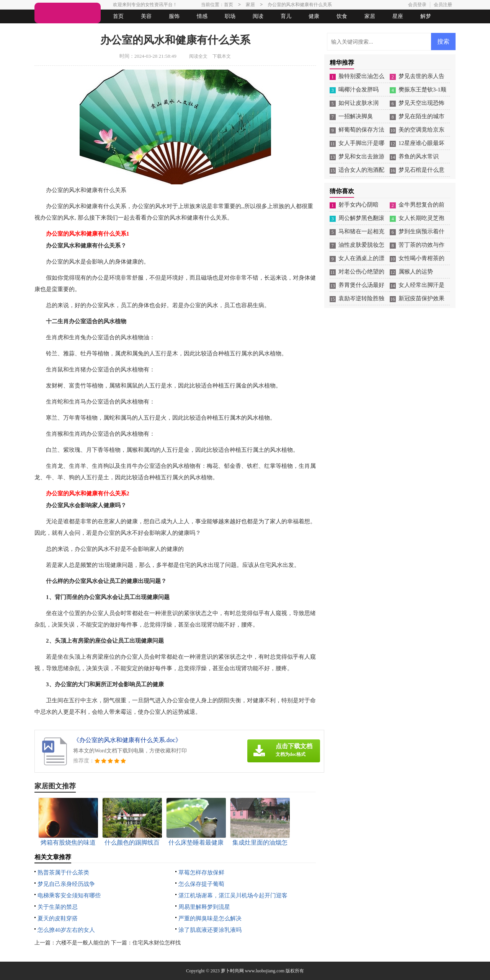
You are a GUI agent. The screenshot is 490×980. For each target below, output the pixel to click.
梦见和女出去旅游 (361, 156)
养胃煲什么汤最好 (361, 285)
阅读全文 (198, 56)
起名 (133, 30)
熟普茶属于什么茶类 (63, 873)
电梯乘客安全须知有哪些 (69, 895)
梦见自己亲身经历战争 (66, 884)
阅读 (258, 16)
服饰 (174, 16)
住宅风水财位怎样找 (157, 943)
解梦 (426, 16)
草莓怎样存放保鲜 (201, 873)
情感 (202, 16)
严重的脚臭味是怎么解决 (210, 918)
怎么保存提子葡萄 (201, 884)
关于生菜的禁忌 (58, 907)
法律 (105, 30)
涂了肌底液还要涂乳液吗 (210, 930)
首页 (118, 16)
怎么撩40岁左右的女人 (66, 930)
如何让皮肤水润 (359, 103)
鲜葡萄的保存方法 (361, 130)
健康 (314, 16)
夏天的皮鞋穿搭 (58, 918)
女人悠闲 (77, 30)
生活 (49, 30)
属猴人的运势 (416, 272)
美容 (146, 16)
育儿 (286, 16)
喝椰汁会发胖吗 (359, 90)
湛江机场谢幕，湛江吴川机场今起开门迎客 (233, 895)
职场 (230, 16)
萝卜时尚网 (232, 971)
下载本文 (222, 56)
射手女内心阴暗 (359, 205)
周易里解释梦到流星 (204, 907)
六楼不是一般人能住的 (83, 943)
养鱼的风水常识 (419, 156)
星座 (398, 16)
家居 (370, 16)
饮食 (342, 16)
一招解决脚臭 (356, 116)
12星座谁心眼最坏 (421, 143)
